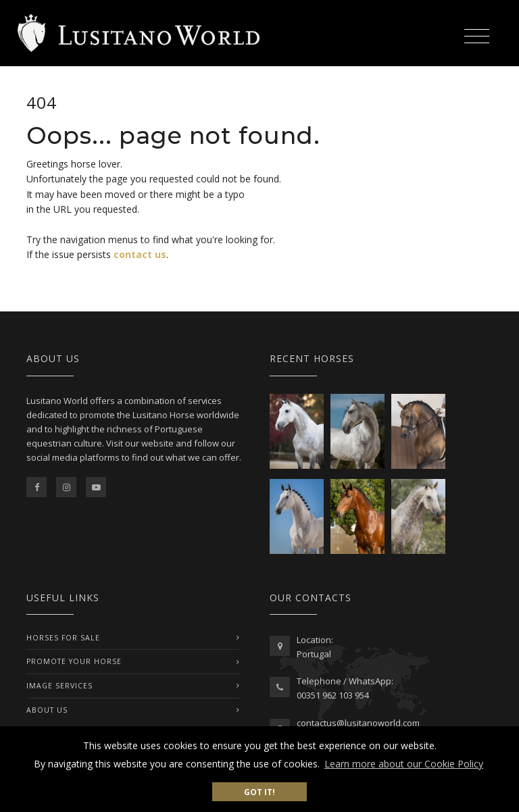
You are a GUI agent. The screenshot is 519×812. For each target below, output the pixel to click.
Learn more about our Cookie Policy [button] (404, 764)
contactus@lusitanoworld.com (358, 723)
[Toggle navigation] (476, 34)
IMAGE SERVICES (59, 686)
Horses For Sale (63, 638)
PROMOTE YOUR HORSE (74, 661)
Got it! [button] (259, 792)
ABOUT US (47, 710)
